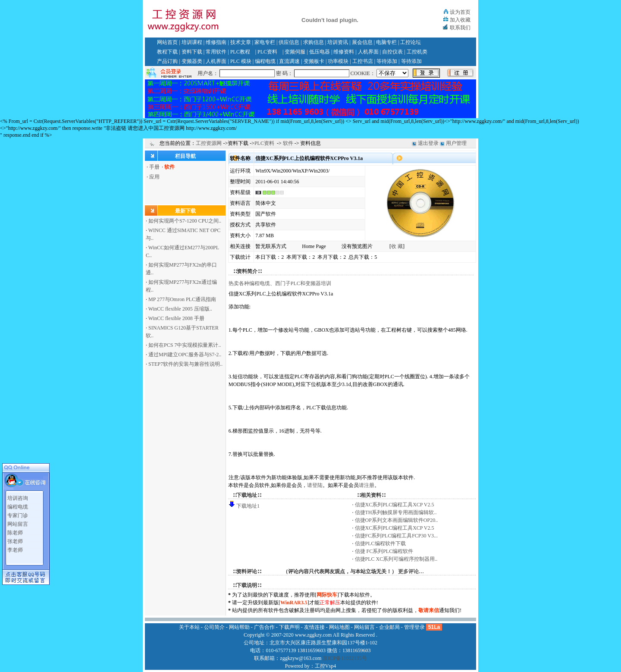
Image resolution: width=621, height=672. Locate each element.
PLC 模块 (241, 61)
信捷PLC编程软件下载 (380, 543)
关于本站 (189, 627)
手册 (154, 167)
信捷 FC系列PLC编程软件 (384, 551)
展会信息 (362, 42)
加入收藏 (460, 20)
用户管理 (456, 143)
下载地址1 (248, 506)
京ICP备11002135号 (345, 658)
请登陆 (315, 485)
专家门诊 (18, 513)
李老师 (15, 547)
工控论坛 (411, 42)
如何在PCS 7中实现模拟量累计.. (185, 345)
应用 (154, 177)
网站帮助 (239, 627)
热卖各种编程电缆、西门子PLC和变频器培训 (280, 283)
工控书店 (363, 61)
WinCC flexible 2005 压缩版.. (180, 309)
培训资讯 (338, 42)
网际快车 (327, 595)
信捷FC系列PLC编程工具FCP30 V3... (397, 536)
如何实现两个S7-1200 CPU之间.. (185, 221)
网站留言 (18, 521)
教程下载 (167, 52)
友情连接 (314, 627)
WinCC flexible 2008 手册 (176, 318)
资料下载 (192, 52)
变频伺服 (295, 52)
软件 (288, 143)
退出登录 (428, 143)
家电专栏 (265, 42)
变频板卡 (314, 61)
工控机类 (417, 52)
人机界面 (368, 52)
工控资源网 (209, 143)
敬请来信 (429, 610)
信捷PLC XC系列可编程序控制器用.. (396, 559)
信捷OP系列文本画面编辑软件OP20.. (397, 520)
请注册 (367, 485)
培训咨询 (18, 496)
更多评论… (411, 572)
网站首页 (167, 42)
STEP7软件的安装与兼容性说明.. (185, 364)
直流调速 (289, 61)
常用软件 (216, 52)
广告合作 (264, 627)
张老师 (15, 539)
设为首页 (460, 12)
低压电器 (320, 52)
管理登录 (414, 627)
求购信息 (314, 42)
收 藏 (397, 246)
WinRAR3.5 (294, 603)
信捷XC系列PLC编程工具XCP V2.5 (395, 505)
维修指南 (216, 42)
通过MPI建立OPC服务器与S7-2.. (185, 355)
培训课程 (192, 42)
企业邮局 (389, 627)
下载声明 (289, 627)
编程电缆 (265, 61)
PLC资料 (267, 52)
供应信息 (289, 42)
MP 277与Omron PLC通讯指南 (182, 299)
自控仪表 (392, 52)
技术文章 (241, 42)
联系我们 (460, 28)
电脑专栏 (386, 42)
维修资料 (344, 52)
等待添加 (387, 61)
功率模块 (338, 61)
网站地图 (339, 627)
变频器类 (192, 61)
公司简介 (214, 627)
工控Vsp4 (325, 666)
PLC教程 (240, 52)
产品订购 (167, 61)
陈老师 (15, 530)
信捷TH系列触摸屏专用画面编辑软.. (396, 512)
